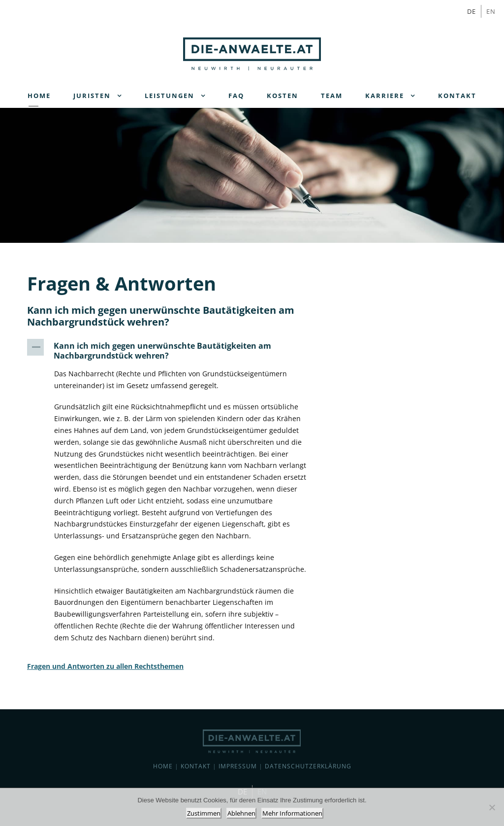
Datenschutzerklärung (308, 766)
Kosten (283, 96)
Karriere (385, 96)
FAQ (236, 96)
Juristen (92, 96)
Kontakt (457, 96)
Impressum (238, 766)
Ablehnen (241, 813)
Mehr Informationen (292, 813)
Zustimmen (204, 813)
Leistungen (170, 96)
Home (39, 96)
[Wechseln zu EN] (491, 11)
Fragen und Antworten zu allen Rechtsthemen (105, 666)
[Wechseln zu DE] (472, 11)
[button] (174, 351)
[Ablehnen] (492, 807)
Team (332, 96)
